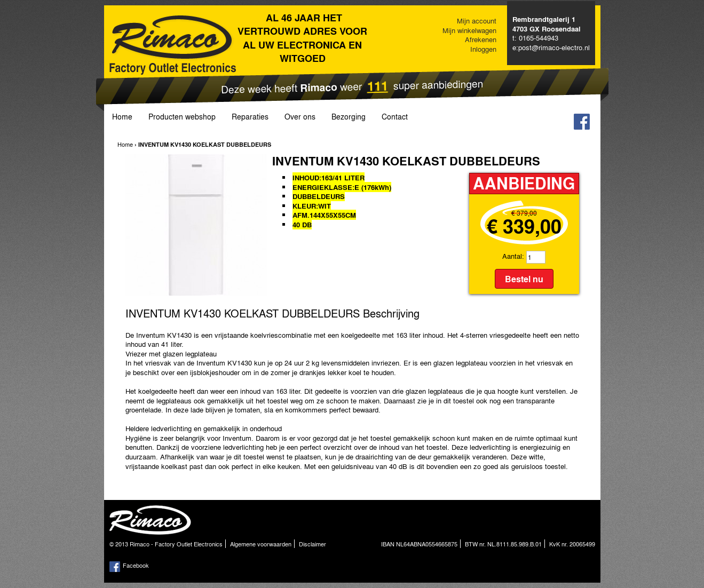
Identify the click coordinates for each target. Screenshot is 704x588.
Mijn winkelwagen (469, 30)
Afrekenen (481, 39)
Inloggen (483, 49)
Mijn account (477, 21)
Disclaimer (313, 544)
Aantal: (513, 256)
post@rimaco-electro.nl (554, 47)
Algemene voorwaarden (261, 544)
